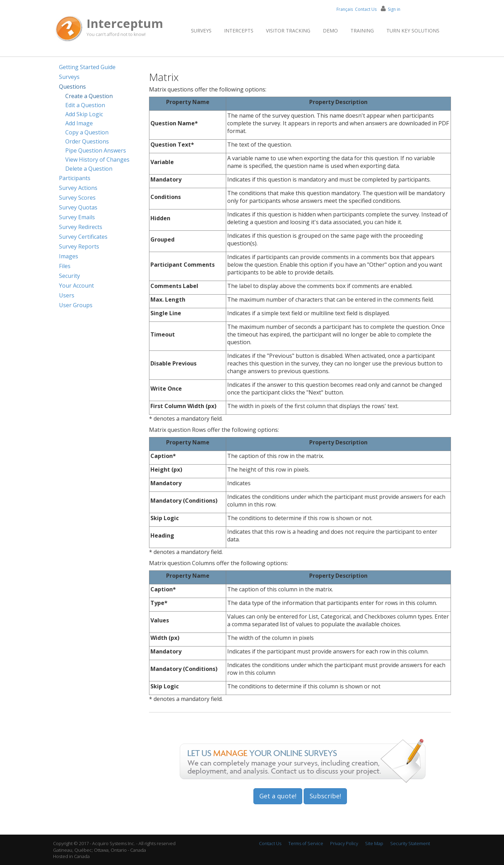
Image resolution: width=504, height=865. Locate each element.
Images (69, 256)
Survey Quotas (78, 207)
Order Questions (87, 141)
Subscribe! (325, 796)
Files (65, 266)
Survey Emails (77, 217)
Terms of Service (306, 843)
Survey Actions (78, 188)
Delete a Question (89, 169)
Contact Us (366, 9)
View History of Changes (97, 160)
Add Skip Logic (84, 114)
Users (67, 295)
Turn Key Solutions (413, 31)
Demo (330, 31)
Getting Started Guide (87, 67)
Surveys (201, 31)
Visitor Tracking (288, 31)
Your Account (76, 286)
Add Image (79, 123)
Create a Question (89, 96)
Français (345, 9)
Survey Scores (77, 198)
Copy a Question (87, 132)
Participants (75, 178)
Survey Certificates (83, 237)
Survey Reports (79, 246)
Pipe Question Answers (96, 150)
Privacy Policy (344, 843)
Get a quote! (278, 796)
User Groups (76, 305)
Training (362, 31)
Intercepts (239, 31)
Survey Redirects (81, 227)
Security (69, 276)
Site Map (374, 843)
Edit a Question (85, 105)
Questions (72, 87)
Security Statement (410, 843)
